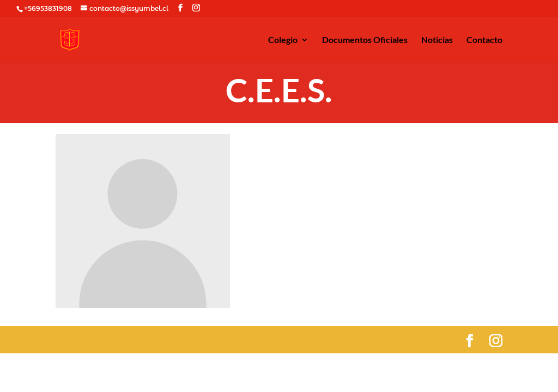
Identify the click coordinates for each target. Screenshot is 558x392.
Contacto (484, 40)
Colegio (283, 40)
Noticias (437, 40)
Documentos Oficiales (365, 40)
